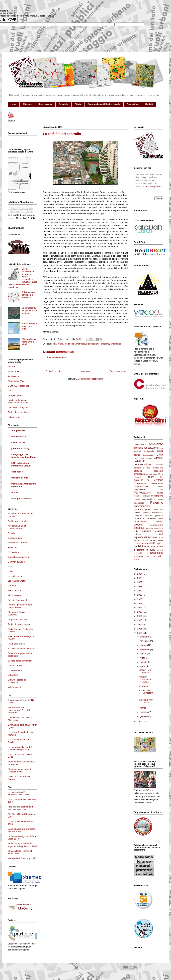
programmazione (156, 525)
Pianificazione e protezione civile (29, 326)
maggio (144, 662)
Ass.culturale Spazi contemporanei (17, 527)
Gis (162, 477)
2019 (140, 595)
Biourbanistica (19, 436)
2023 (140, 578)
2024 (140, 574)
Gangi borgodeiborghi (18, 557)
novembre (145, 641)
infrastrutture (157, 483)
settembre (145, 649)
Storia (147, 547)
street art (154, 547)
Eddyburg (13, 547)
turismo (160, 550)
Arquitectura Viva (16, 381)
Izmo (10, 571)
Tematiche (63, 104)
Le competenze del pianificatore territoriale (29, 310)
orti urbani (159, 499)
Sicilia (145, 540)
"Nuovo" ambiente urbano (145, 679)
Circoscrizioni (149, 455)
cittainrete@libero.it (154, 186)
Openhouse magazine (18, 407)
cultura (138, 471)
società (137, 543)
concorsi (159, 465)
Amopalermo (18, 430)
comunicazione (143, 464)
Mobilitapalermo (16, 595)
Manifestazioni (142, 493)
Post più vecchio (118, 371)
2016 (140, 608)
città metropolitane (143, 458)
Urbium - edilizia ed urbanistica (17, 681)
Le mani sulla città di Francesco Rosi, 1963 (18, 793)
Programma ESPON (18, 620)
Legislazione (140, 490)
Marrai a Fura (14, 590)
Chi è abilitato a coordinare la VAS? (29, 342)
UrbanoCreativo (15, 665)
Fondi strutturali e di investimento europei (18, 401)
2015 (140, 612)
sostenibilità (149, 543)
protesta (149, 528)
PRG (161, 518)
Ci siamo (144, 686)
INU (10, 566)
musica (137, 499)
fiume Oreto (158, 474)
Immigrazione (140, 483)
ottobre (144, 645)
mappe (160, 493)
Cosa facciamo (46, 104)
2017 (140, 603)
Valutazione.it (14, 687)
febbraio (144, 712)
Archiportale (14, 371)
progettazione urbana (149, 522)
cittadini (159, 458)
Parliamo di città (20, 478)
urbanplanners (15, 670)
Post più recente (53, 371)
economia (158, 471)
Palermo (157, 502)
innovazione (141, 486)
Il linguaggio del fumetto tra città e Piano (24, 456)
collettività (140, 461)
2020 (140, 591)
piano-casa (158, 509)
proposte (105, 344)
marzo (143, 708)
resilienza (138, 534)
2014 (140, 616)
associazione (151, 448)
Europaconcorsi (15, 395)
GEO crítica (13, 552)
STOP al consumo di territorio (22, 649)
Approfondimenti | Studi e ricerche (104, 104)
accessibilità (140, 445)
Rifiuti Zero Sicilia (16, 644)
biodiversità (149, 451)
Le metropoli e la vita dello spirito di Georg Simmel (20, 748)
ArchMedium (14, 376)
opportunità (147, 499)
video (161, 556)
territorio (150, 550)
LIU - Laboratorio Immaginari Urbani (21, 464)
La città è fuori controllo (146, 701)
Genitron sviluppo (16, 562)
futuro (61, 344)
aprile (143, 666)
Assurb (11, 533)
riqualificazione (143, 537)
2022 (140, 582)
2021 (140, 587)
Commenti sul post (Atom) (90, 379)
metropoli (81, 344)
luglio (143, 658)
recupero (159, 531)
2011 (140, 629)
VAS (148, 556)
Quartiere (146, 531)
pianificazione (93, 344)
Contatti (149, 104)
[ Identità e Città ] (20, 448)
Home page (85, 371)
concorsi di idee (142, 468)
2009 (140, 721)
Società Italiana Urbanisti (20, 661)
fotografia (138, 477)
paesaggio (139, 503)
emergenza (139, 474)
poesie (146, 513)
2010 (140, 633)
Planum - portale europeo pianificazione (20, 606)
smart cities (157, 540)
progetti (138, 525)
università (138, 553)
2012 (140, 625)
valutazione (139, 556)
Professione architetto (18, 412)
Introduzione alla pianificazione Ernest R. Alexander (19, 710)
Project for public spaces (20, 624)
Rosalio (15, 492)
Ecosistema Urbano (17, 543)
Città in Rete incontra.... (146, 671)
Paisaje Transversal (17, 600)
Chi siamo (27, 104)
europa (149, 474)
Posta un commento (57, 357)
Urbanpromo (14, 417)
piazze (137, 512)
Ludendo (12, 586)
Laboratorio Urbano (17, 581)
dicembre (145, 637)
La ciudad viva (15, 576)
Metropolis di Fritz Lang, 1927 (22, 858)
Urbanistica (116, 344)
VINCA (137, 559)
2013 (140, 620)
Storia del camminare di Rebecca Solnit (19, 770)
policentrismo (157, 512)
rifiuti (161, 534)
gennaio (144, 716)
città (55, 344)
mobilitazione (157, 496)
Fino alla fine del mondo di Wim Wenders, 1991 (21, 808)
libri (162, 490)
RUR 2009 (158, 537)
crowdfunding (157, 468)
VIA (154, 556)
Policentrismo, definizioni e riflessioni (28, 295)
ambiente (156, 444)
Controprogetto (15, 538)
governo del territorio (149, 480)
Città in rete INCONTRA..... (147, 693)
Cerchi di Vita (18, 442)
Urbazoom (13, 675)
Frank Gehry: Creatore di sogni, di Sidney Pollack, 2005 (22, 845)
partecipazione (142, 506)
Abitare (11, 367)
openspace (17, 472)
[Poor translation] (12, 20)
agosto (144, 654)
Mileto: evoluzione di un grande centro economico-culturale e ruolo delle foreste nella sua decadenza (22, 278)
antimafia (138, 448)
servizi (137, 540)
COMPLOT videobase (18, 386)
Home (14, 104)
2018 (140, 599)
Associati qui (133, 104)
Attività (78, 104)
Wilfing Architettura (21, 498)
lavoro (160, 487)
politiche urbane (143, 515)
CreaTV (12, 390)
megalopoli (70, 344)
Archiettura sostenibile (19, 521)
